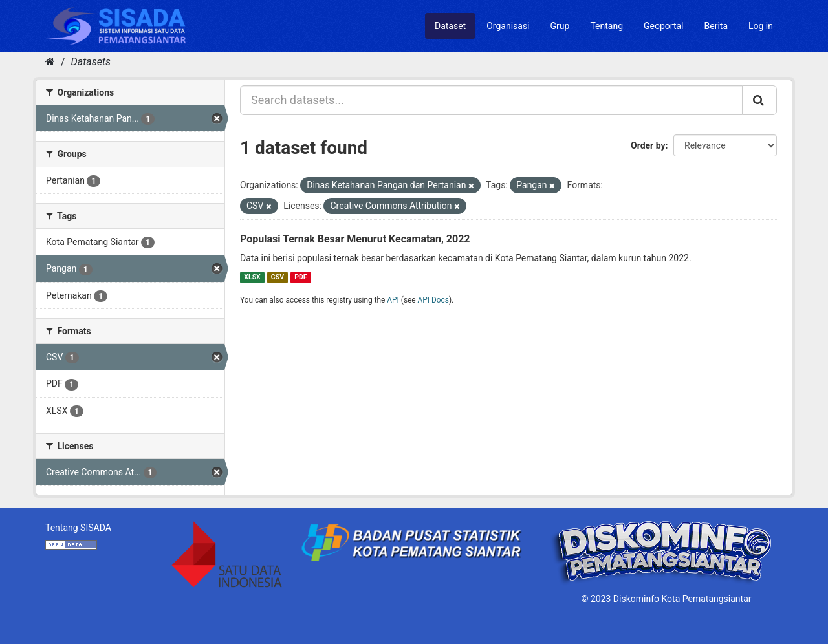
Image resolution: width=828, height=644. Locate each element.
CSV (278, 277)
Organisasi (508, 26)
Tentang (606, 26)
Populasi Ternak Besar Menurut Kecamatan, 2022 (355, 239)
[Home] (50, 62)
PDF (300, 277)
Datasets (91, 62)
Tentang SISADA (78, 528)
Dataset (450, 26)
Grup (560, 26)
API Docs (433, 300)
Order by (648, 145)
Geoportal (663, 26)
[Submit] (759, 100)
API (393, 300)
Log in (761, 26)
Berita (716, 26)
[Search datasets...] (491, 100)
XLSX (252, 277)
